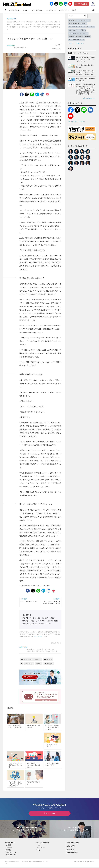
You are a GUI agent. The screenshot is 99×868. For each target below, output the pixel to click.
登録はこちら (49, 815)
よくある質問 (70, 847)
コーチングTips (38, 10)
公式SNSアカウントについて (77, 122)
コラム (26, 10)
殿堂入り (86, 53)
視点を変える (91, 27)
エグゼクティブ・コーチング (31, 659)
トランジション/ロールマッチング (78, 33)
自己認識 (71, 20)
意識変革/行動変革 (74, 24)
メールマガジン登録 (72, 844)
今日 (70, 53)
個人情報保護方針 (72, 854)
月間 (80, 53)
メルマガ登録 (81, 4)
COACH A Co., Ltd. (80, 863)
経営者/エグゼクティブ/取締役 (77, 30)
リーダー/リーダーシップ (83, 20)
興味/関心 (49, 664)
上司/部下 (48, 659)
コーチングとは (15, 10)
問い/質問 (84, 24)
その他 (75, 10)
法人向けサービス (11, 854)
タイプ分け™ (41, 849)
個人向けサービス (11, 856)
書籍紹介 (8, 851)
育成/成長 (72, 37)
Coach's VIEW (11, 19)
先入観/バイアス (27, 664)
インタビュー (51, 10)
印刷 (58, 45)
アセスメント (64, 10)
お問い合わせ (38, 637)
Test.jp (38, 851)
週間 (75, 53)
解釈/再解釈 (79, 37)
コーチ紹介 (9, 849)
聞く (39, 664)
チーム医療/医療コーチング (76, 40)
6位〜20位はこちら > (89, 98)
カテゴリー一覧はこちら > (76, 43)
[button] (93, 10)
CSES (38, 846)
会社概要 (8, 846)
